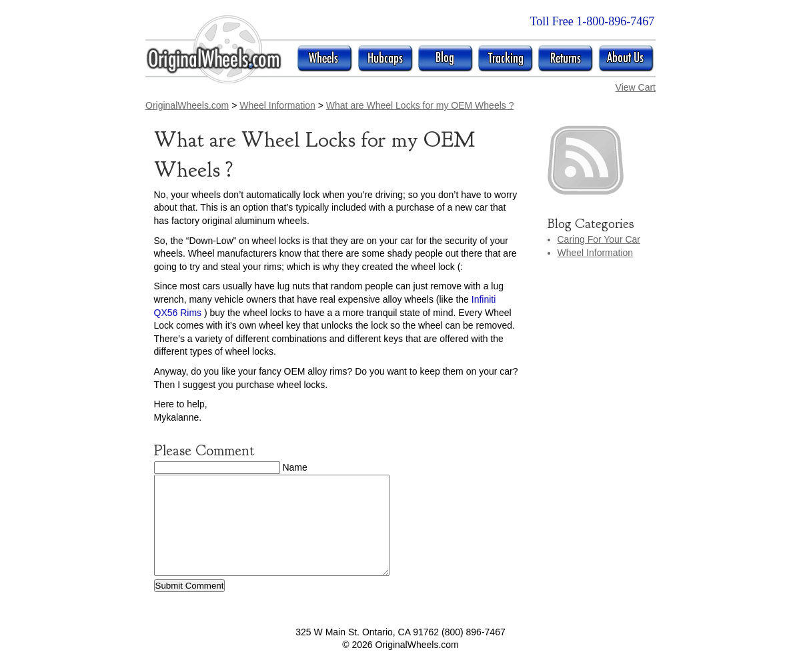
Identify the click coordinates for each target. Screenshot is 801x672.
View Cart (636, 87)
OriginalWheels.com (187, 105)
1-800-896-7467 (615, 21)
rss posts (601, 160)
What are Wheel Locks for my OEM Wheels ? (420, 105)
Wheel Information (596, 253)
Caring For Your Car (599, 239)
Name (294, 467)
